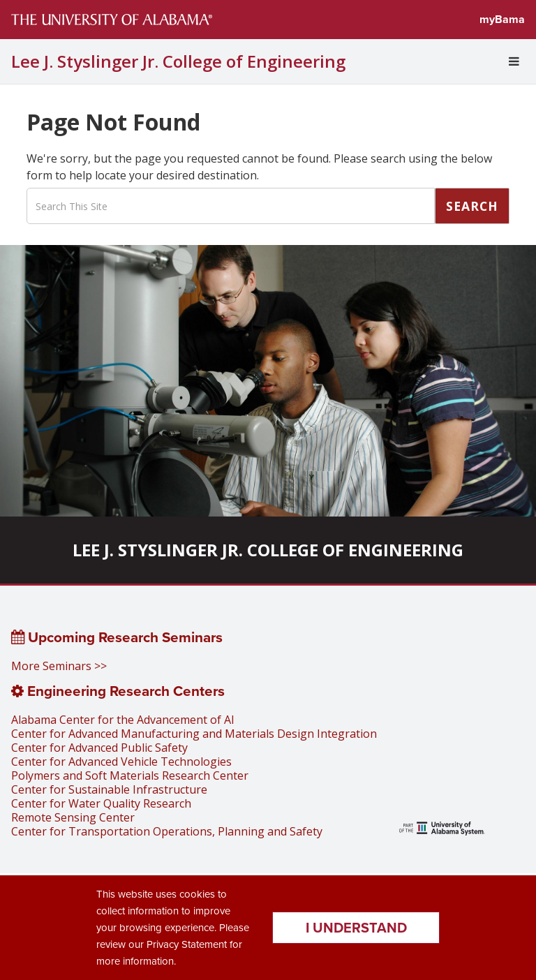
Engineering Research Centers (118, 691)
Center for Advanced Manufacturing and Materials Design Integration (194, 734)
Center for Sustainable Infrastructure (109, 789)
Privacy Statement (187, 944)
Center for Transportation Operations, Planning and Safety (167, 831)
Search (472, 206)
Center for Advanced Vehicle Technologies (121, 762)
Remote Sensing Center (73, 817)
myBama (502, 19)
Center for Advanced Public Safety (99, 748)
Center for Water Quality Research (101, 803)
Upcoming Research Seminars (117, 637)
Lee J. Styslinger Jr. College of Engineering (178, 61)
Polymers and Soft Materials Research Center (130, 775)
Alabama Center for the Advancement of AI (123, 720)
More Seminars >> (59, 666)
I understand (356, 928)
